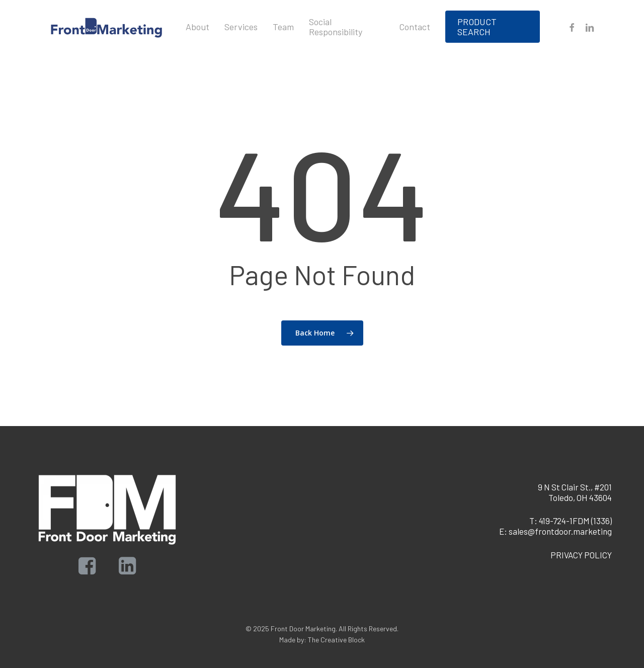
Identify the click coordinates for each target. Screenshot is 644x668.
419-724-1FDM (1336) (575, 521)
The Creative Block (336, 640)
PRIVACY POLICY (581, 555)
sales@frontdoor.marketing (560, 531)
